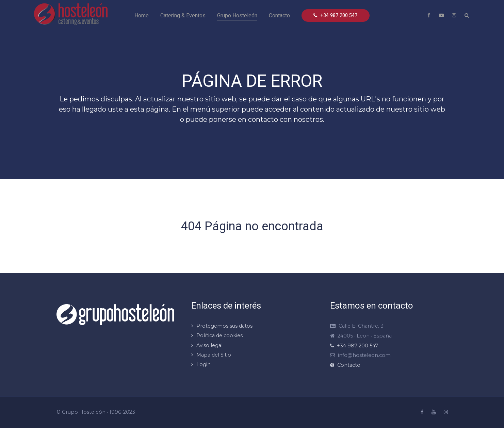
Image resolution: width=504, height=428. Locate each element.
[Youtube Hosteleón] (441, 15)
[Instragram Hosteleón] (454, 15)
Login (204, 364)
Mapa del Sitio (214, 355)
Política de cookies (220, 335)
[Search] (467, 15)
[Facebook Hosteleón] (429, 15)
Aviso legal (209, 345)
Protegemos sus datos (224, 326)
